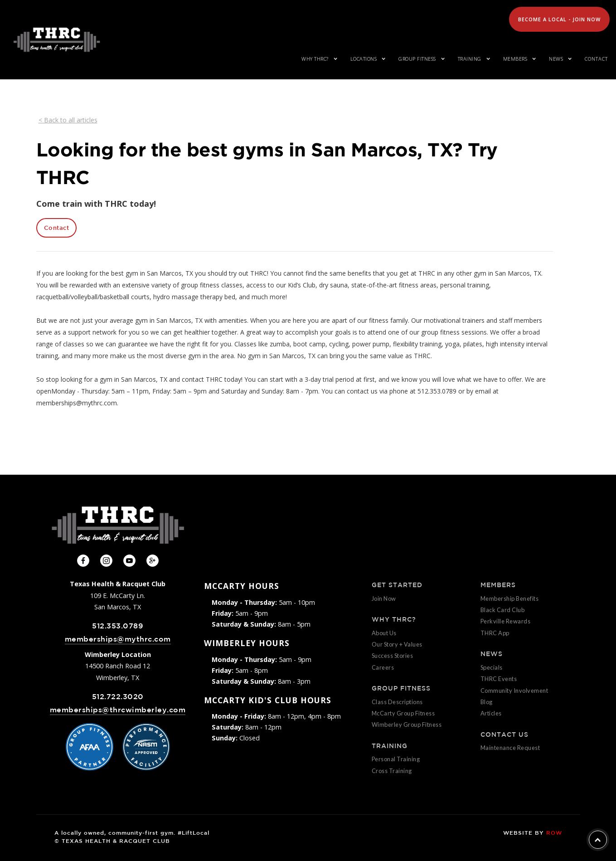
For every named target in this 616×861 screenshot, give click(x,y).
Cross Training (392, 771)
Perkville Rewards (506, 621)
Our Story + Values (397, 644)
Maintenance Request (510, 748)
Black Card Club (503, 610)
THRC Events (499, 679)
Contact (596, 59)
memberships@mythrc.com (118, 639)
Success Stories (393, 656)
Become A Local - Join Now (559, 19)
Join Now (384, 598)
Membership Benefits (510, 598)
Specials (492, 667)
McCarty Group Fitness (403, 713)
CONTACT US (504, 735)
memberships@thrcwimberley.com (118, 710)
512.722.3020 (118, 697)
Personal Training (396, 759)
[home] (57, 40)
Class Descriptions (397, 702)
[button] (318, 59)
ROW (554, 832)
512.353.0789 (118, 626)
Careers (383, 667)
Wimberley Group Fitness (407, 725)
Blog (487, 702)
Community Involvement (514, 691)
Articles (491, 713)
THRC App (495, 633)
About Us (384, 633)
